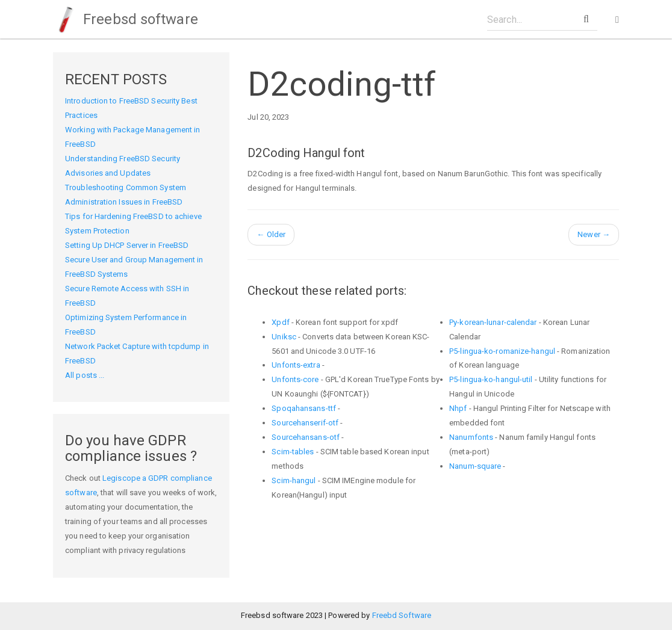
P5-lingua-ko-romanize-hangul (502, 351)
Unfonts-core (295, 379)
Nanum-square (475, 466)
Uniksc (284, 337)
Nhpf (458, 408)
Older (271, 234)
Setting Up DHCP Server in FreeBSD (127, 245)
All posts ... (85, 375)
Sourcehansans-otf (306, 437)
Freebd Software (402, 615)
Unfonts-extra (296, 365)
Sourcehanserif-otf (305, 423)
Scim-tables (293, 452)
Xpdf (280, 322)
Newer (594, 234)
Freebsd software (126, 19)
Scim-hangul (294, 480)
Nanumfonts (471, 437)
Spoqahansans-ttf (304, 408)
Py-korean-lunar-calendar (493, 322)
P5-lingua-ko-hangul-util (491, 379)
